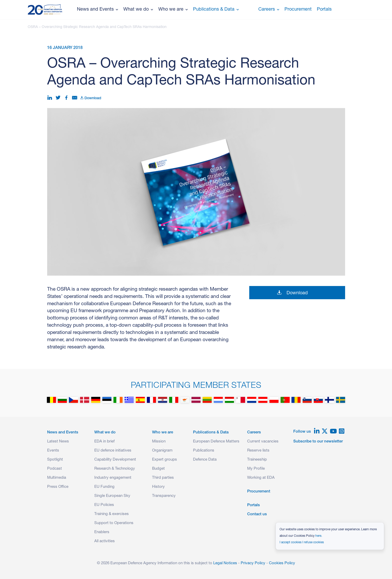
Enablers (102, 532)
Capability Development (115, 460)
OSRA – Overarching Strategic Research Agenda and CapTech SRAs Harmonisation (97, 27)
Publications (204, 451)
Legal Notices (225, 563)
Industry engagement (113, 478)
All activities (105, 541)
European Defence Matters (216, 442)
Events (53, 451)
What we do (138, 10)
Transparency (164, 496)
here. (319, 536)
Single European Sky (112, 496)
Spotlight (55, 460)
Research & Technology (115, 469)
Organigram (162, 451)
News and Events (98, 10)
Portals (324, 10)
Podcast (55, 469)
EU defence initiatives (113, 451)
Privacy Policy (253, 563)
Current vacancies (263, 442)
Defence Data (205, 460)
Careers (269, 10)
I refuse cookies (313, 542)
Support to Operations (114, 523)
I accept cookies (291, 542)
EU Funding (104, 487)
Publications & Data (216, 10)
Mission (159, 442)
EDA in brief (104, 442)
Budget (158, 469)
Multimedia (57, 478)
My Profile (256, 469)
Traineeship (257, 460)
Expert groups (165, 460)
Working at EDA (261, 478)
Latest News (58, 442)
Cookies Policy (282, 563)
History (158, 487)
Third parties (163, 478)
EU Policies (104, 505)
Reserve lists (258, 451)
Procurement (298, 10)
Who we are (173, 10)
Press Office (58, 487)
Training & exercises (112, 514)
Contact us (257, 514)
